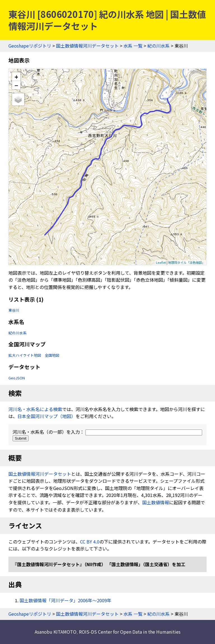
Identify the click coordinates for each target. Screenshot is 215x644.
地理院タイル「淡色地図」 (186, 262)
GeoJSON (17, 378)
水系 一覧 (133, 46)
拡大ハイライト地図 (25, 355)
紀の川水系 (158, 46)
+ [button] (16, 77)
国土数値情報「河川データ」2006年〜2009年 (66, 600)
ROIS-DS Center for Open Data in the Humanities (130, 632)
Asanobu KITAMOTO (56, 632)
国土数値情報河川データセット (87, 46)
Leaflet (161, 262)
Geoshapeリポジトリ (30, 46)
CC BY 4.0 (90, 542)
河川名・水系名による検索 (35, 409)
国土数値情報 (156, 502)
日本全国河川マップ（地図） (46, 416)
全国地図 (52, 355)
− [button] (16, 85)
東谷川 (14, 310)
